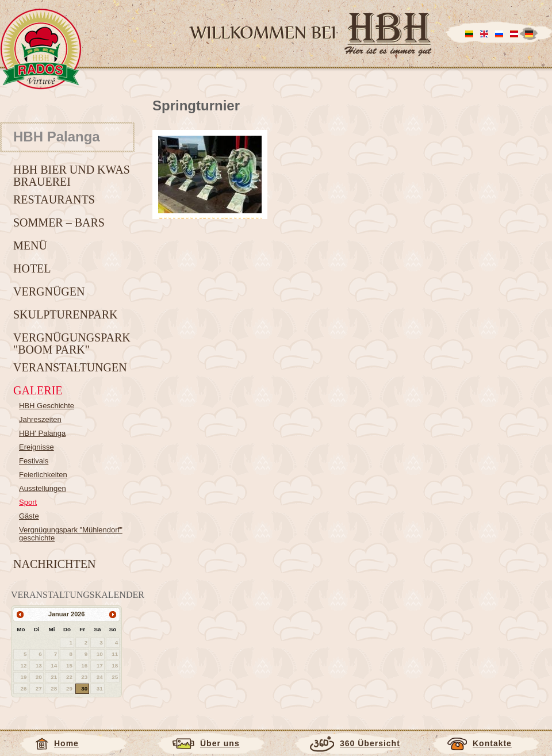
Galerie (38, 390)
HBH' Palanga (42, 433)
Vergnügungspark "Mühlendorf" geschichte (71, 534)
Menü (30, 245)
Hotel (32, 268)
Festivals (34, 461)
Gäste (29, 516)
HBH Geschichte (47, 406)
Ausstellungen (43, 488)
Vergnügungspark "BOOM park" (72, 344)
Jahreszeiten (40, 419)
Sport (28, 502)
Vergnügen (49, 291)
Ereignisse (37, 447)
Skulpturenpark (66, 314)
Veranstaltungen (70, 367)
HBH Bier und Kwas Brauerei (72, 176)
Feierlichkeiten (43, 475)
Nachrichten (54, 564)
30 (84, 688)
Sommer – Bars (59, 222)
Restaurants (54, 199)
